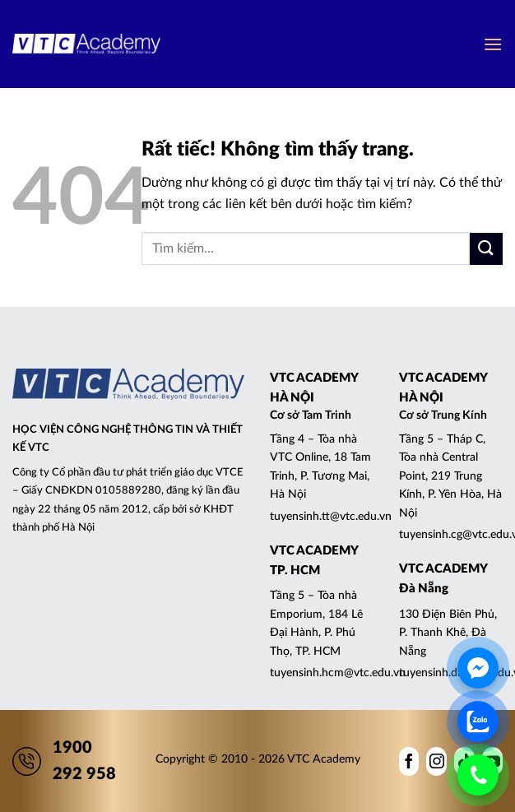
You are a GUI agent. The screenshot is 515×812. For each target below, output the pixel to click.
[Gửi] (486, 249)
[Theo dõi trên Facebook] (409, 761)
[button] (493, 44)
